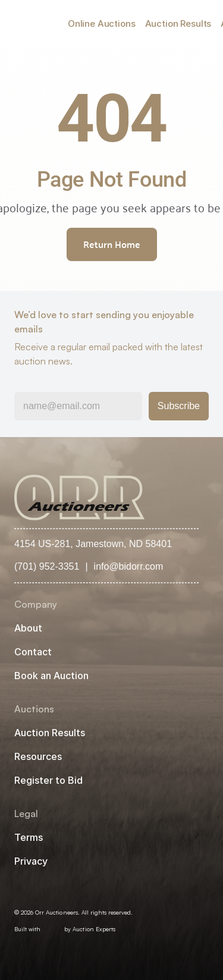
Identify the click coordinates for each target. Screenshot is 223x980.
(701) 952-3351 (47, 566)
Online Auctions (102, 23)
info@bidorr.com (129, 566)
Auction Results (178, 23)
